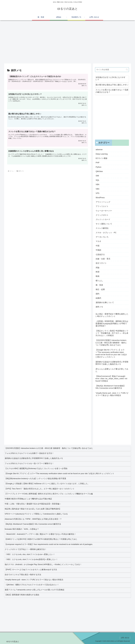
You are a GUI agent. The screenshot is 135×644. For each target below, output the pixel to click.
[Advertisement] (65, 43)
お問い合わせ (125, 638)
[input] (112, 70)
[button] (127, 70)
